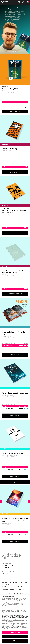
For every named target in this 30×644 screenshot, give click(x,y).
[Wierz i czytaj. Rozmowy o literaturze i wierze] (15, 435)
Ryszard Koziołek (6, 455)
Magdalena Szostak (6, 151)
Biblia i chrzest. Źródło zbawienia (15, 393)
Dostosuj (15, 637)
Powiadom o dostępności (15, 172)
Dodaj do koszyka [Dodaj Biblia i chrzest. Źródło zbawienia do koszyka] (15, 416)
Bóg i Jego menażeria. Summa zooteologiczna (14, 211)
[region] (15, 619)
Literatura (11, 452)
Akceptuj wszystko (15, 633)
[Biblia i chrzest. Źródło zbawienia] (15, 374)
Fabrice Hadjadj (5, 215)
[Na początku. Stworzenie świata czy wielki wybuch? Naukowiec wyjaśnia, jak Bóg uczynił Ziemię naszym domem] (15, 500)
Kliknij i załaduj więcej (15, 482)
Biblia (3, 208)
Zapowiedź (5, 145)
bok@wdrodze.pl (6, 567)
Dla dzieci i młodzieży (11, 330)
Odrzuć (15, 641)
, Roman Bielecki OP (14, 455)
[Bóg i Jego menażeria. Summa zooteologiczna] (15, 191)
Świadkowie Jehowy (9, 148)
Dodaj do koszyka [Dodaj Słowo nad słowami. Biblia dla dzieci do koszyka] (15, 355)
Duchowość (4, 452)
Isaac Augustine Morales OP (8, 395)
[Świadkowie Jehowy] (15, 130)
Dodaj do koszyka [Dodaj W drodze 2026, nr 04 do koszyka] (15, 111)
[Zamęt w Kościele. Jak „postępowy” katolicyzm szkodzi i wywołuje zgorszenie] (15, 252)
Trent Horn (4, 274)
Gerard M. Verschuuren (7, 523)
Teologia (8, 208)
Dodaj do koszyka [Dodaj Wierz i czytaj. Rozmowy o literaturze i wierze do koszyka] (15, 477)
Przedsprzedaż (6, 327)
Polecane (5, 514)
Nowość (4, 388)
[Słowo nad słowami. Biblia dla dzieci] (15, 313)
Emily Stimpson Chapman (7, 337)
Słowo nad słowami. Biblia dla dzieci (13, 333)
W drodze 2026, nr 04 (10, 89)
